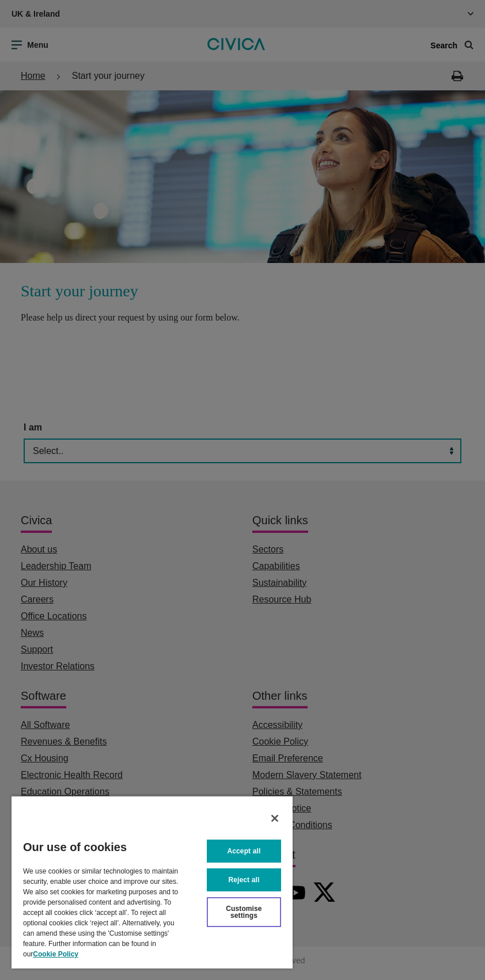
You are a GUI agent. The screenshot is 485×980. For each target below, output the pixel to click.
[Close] (275, 818)
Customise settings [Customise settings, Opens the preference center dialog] (244, 912)
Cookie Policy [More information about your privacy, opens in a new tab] (56, 954)
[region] (152, 882)
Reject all (244, 880)
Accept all (244, 851)
